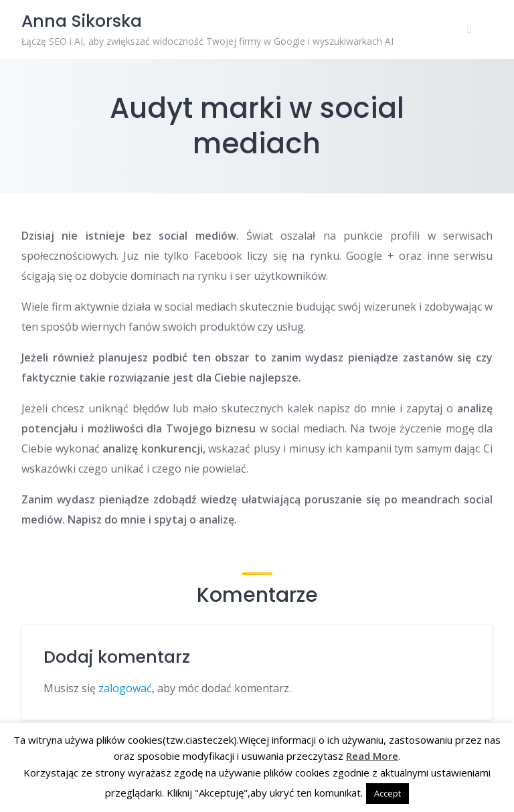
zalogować (125, 688)
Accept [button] (388, 793)
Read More (372, 756)
